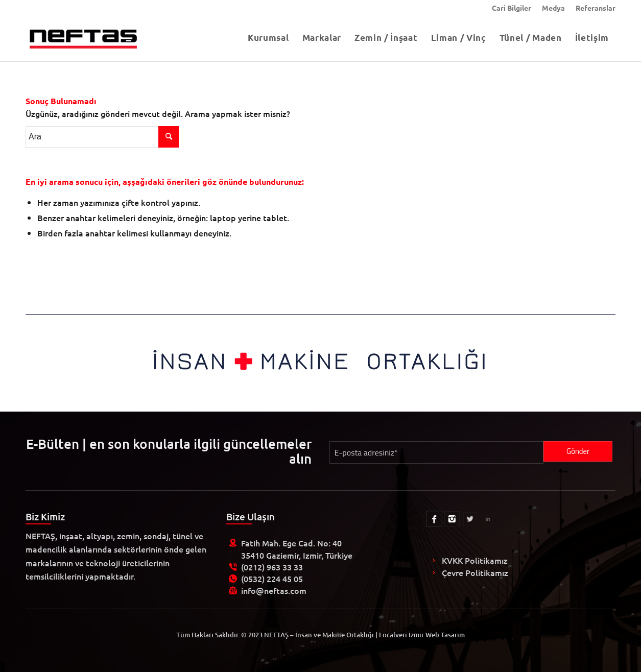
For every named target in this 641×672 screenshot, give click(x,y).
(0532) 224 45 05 (272, 579)
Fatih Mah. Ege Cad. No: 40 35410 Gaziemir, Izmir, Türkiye (297, 549)
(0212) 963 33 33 (272, 567)
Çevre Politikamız (475, 572)
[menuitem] (512, 8)
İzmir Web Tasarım (437, 635)
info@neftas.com (274, 590)
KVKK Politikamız (475, 560)
